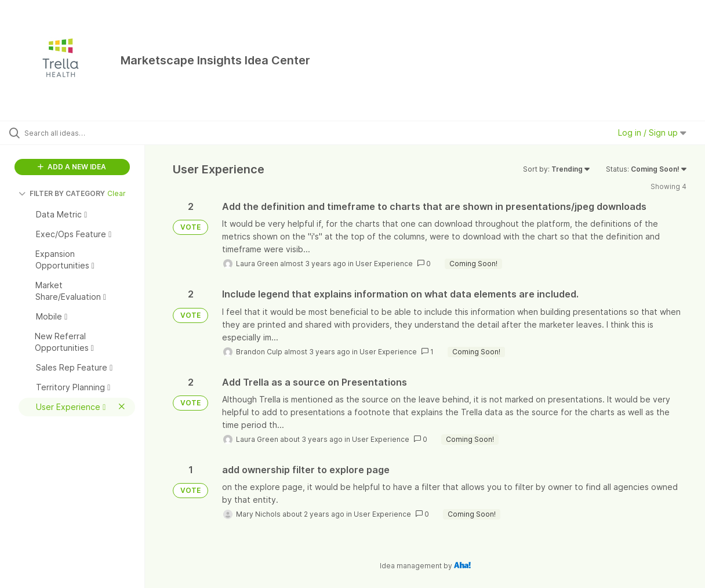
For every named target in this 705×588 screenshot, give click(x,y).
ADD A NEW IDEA (72, 167)
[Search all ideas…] (85, 133)
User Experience (384, 264)
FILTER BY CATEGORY (62, 193)
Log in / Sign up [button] (652, 133)
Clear (117, 193)
